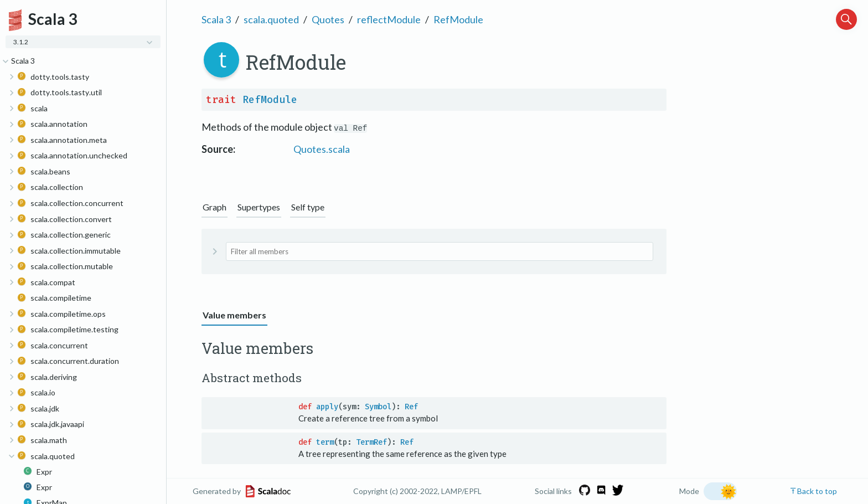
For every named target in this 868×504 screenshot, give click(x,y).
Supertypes (259, 207)
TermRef (371, 442)
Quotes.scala (322, 149)
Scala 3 (216, 19)
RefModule (458, 19)
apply (327, 407)
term (325, 442)
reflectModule (389, 19)
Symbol (378, 407)
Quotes (328, 19)
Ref (411, 407)
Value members (234, 315)
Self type (308, 207)
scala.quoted (271, 19)
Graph (215, 207)
